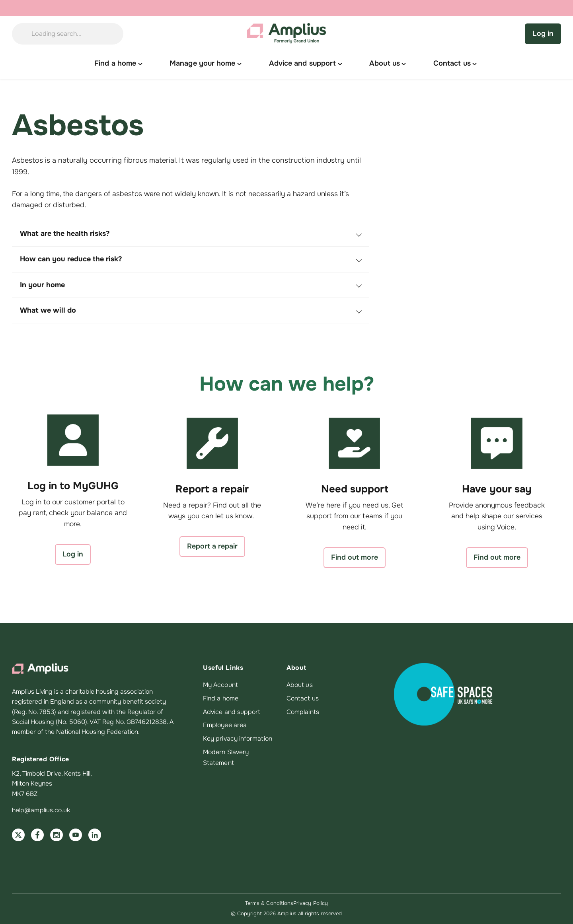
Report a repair (212, 546)
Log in (543, 33)
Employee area (225, 725)
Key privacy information (238, 739)
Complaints (303, 712)
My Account (220, 685)
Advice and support (232, 712)
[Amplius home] (286, 34)
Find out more (355, 557)
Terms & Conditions (269, 903)
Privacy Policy (311, 903)
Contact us (303, 698)
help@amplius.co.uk (41, 810)
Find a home (221, 698)
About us (300, 685)
